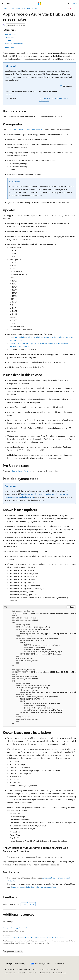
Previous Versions (23, 969)
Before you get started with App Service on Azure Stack (33, 887)
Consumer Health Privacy (14, 973)
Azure (11, 8)
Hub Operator (32, 8)
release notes (44, 101)
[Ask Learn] (70, 9)
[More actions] (74, 9)
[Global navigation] (2, 3)
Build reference (10, 34)
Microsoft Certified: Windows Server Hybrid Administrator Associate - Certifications (34, 938)
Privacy (54, 969)
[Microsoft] (40, 3)
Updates (8, 40)
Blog (34, 969)
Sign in (75, 3)
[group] (39, 668)
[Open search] (69, 3)
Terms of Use (32, 973)
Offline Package (60, 98)
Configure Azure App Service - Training (17, 928)
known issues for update (22, 471)
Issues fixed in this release (14, 43)
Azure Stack (20, 8)
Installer (45, 98)
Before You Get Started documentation (29, 130)
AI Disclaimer (10, 969)
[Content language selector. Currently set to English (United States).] (16, 964)
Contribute (44, 969)
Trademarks (44, 973)
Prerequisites (9, 37)
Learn (5, 8)
